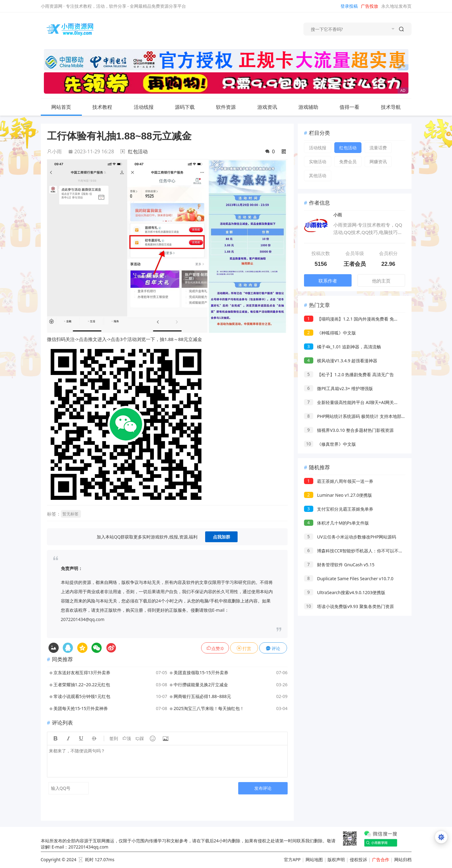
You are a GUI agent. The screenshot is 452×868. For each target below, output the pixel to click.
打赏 (244, 648)
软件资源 (231, 107)
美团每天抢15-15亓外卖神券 (81, 708)
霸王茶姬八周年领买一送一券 (339, 481)
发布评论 (263, 788)
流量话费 (378, 148)
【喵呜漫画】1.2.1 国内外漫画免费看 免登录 (353, 319)
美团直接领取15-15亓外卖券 (201, 672)
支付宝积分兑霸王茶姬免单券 (339, 509)
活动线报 (149, 107)
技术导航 (396, 107)
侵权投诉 (358, 859)
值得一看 (354, 107)
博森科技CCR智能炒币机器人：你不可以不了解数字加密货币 (369, 551)
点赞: (215, 648)
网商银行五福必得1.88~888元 (202, 696)
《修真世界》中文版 (330, 444)
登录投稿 (349, 6)
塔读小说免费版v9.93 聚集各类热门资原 (349, 606)
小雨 (54, 151)
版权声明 (336, 859)
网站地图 (314, 859)
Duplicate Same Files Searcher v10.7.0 (349, 579)
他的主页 (381, 281)
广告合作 (381, 859)
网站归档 (403, 859)
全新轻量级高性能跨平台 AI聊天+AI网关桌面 (353, 402)
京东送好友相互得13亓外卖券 (82, 672)
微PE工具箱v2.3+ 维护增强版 (338, 388)
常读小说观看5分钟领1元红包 (82, 696)
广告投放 (370, 6)
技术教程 (107, 107)
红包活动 (138, 151)
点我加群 (222, 537)
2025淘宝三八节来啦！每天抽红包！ (209, 708)
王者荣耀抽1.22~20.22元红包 (82, 685)
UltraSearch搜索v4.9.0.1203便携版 (345, 592)
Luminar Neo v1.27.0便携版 (338, 495)
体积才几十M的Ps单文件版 (337, 523)
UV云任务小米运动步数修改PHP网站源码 (350, 537)
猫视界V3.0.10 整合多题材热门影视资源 (349, 430)
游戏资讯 (272, 107)
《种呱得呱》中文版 (330, 333)
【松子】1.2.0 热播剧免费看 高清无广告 (349, 374)
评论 (273, 648)
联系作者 (328, 281)
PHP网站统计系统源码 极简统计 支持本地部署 (355, 416)
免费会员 (348, 162)
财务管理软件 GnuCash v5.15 (339, 565)
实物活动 (318, 162)
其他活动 (318, 175)
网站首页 (61, 107)
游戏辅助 (313, 107)
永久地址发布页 (396, 6)
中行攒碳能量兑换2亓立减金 (201, 685)
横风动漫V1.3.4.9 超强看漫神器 (341, 361)
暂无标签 (70, 514)
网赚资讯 (378, 162)
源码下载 (190, 107)
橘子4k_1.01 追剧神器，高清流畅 (343, 347)
